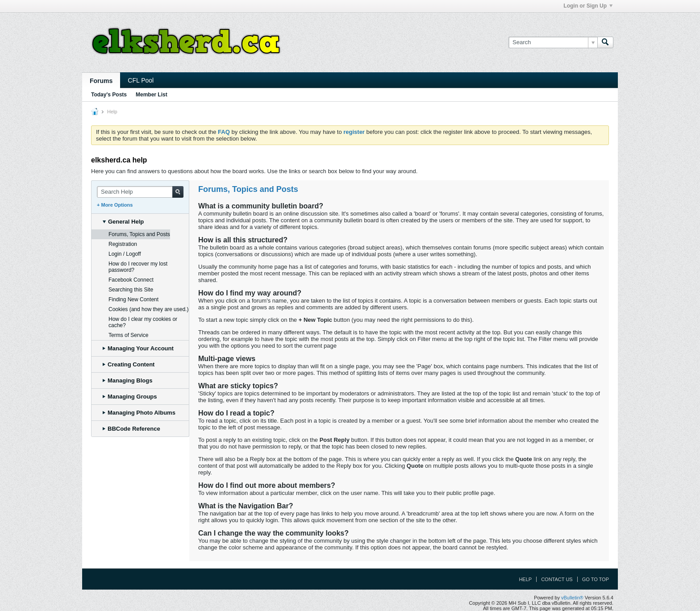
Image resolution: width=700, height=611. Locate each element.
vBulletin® (572, 598)
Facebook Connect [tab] (131, 280)
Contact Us (557, 579)
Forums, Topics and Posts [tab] (139, 234)
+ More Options (115, 205)
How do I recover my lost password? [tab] (138, 267)
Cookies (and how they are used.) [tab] (148, 309)
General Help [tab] (123, 222)
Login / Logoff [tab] (125, 254)
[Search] (553, 42)
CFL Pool (141, 80)
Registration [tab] (123, 244)
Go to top (596, 579)
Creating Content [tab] (129, 364)
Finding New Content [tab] (133, 299)
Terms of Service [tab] (128, 335)
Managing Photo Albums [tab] (139, 413)
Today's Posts (109, 95)
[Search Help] (140, 192)
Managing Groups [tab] (130, 397)
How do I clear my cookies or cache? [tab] (143, 322)
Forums (101, 81)
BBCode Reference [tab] (131, 429)
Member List (152, 95)
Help (525, 579)
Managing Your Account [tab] (138, 348)
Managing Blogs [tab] (127, 380)
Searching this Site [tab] (131, 290)
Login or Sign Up (588, 6)
